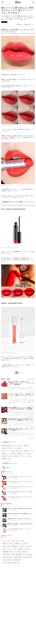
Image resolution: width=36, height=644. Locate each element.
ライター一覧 (20, 623)
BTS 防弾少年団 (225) (17, 555)
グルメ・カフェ (7, 627)
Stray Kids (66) (18, 557)
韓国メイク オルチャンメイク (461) (22, 456)
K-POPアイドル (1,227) (25, 546)
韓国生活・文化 (7, 635)
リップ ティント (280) (8, 451)
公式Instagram (20, 627)
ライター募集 (20, 625)
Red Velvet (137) (7, 557)
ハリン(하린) (10, 478)
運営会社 (19, 614)
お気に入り (28, 25)
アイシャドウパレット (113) (10, 549)
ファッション (6, 618)
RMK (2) (5, 448)
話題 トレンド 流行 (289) (9, 454)
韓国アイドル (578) (23, 549)
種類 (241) (15, 546)
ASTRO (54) (6, 555)
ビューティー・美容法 (9, 625)
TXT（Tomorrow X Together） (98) (11, 563)
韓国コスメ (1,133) (7, 456)
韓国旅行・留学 (7, 616)
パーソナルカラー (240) (9, 541)
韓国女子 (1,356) (6, 459)
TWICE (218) (17, 560)
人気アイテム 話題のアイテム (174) (24, 451)
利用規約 (19, 616)
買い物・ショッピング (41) (24, 454)
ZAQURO (28, 417)
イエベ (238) (6, 546)
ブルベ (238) (20, 541)
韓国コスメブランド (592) (21, 544)
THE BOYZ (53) (28, 557)
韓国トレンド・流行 (8, 631)
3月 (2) (25, 552)
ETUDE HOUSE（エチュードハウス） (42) (12, 446)
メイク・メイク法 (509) (15, 448)
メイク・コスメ (7, 621)
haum (28, 438)
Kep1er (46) (29, 555)
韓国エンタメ (6, 614)
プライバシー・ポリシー (23, 618)
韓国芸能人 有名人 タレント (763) (12, 552)
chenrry (28, 427)
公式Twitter (20, 629)
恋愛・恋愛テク (7, 629)
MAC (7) (27, 446)
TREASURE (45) (7, 560)
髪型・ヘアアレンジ (8, 623)
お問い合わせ (20, 621)
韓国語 (5, 633)
